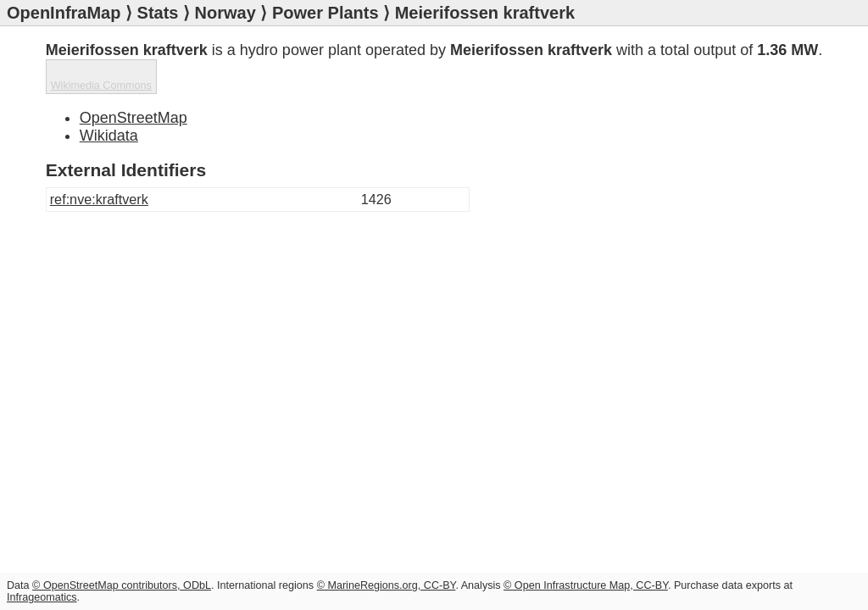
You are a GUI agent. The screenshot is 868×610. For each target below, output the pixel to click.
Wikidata (109, 136)
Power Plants (325, 13)
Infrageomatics (42, 597)
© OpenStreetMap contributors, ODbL (122, 585)
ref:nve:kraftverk (99, 199)
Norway (225, 13)
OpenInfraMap (64, 13)
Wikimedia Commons (101, 86)
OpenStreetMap (134, 118)
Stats (158, 13)
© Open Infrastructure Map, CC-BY (586, 585)
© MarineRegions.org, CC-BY (387, 585)
